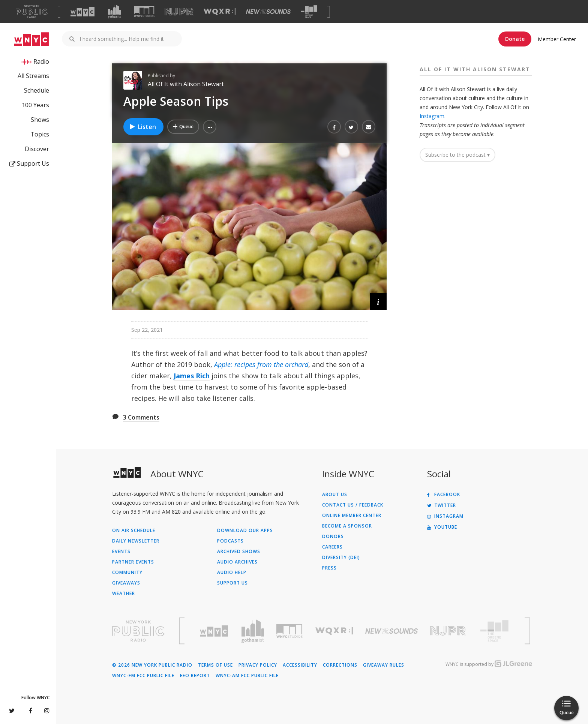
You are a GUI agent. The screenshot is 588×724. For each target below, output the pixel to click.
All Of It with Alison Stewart (186, 84)
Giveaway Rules (384, 665)
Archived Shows (239, 552)
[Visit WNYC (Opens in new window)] (82, 12)
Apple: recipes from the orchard (261, 364)
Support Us (29, 163)
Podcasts (230, 541)
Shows (40, 120)
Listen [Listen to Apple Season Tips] (142, 127)
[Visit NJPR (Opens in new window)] (179, 12)
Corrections (340, 665)
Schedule (37, 90)
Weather (124, 594)
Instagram (432, 116)
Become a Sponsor (347, 526)
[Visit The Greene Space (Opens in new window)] (309, 12)
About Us (335, 495)
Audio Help (232, 573)
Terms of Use (215, 665)
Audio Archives (237, 562)
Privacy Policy (258, 665)
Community (127, 573)
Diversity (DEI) (341, 558)
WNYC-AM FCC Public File (247, 676)
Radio (41, 61)
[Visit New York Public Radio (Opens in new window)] (138, 631)
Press (329, 568)
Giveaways (126, 583)
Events (121, 552)
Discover (37, 149)
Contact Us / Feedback (353, 505)
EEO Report (195, 676)
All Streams (33, 76)
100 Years (35, 105)
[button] (210, 127)
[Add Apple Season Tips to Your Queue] (183, 127)
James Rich (192, 376)
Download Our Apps (245, 531)
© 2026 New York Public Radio (152, 665)
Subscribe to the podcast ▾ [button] (457, 155)
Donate (515, 39)
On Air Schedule (134, 531)
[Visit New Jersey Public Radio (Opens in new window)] (449, 631)
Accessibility (300, 665)
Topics (40, 134)
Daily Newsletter (136, 541)
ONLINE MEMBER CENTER (352, 516)
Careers (332, 547)
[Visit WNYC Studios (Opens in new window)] (144, 11)
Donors (333, 537)
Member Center (557, 39)
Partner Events (133, 562)
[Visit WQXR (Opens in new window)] (220, 12)
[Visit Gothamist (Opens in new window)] (114, 12)
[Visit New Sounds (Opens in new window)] (268, 12)
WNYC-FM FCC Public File (143, 676)
